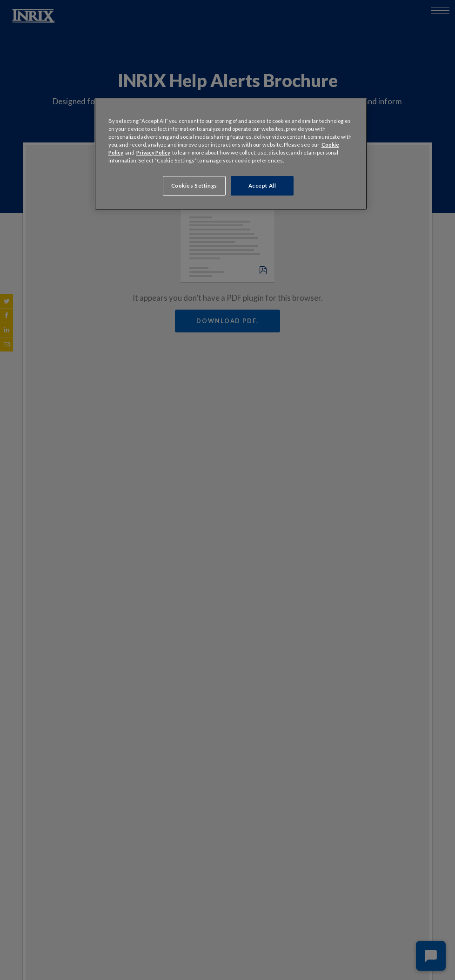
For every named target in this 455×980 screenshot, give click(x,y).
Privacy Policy (153, 152)
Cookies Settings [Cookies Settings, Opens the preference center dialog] (194, 186)
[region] (231, 154)
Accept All (262, 186)
